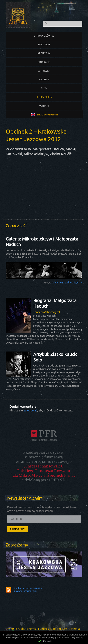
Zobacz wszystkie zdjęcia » (67, 282)
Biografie (44, 62)
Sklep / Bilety (44, 97)
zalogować (30, 410)
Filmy (44, 88)
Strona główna (44, 36)
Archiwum (44, 53)
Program (44, 44)
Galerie (44, 79)
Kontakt (44, 106)
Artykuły (44, 71)
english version (44, 114)
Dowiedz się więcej (72, 637)
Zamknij (47, 641)
